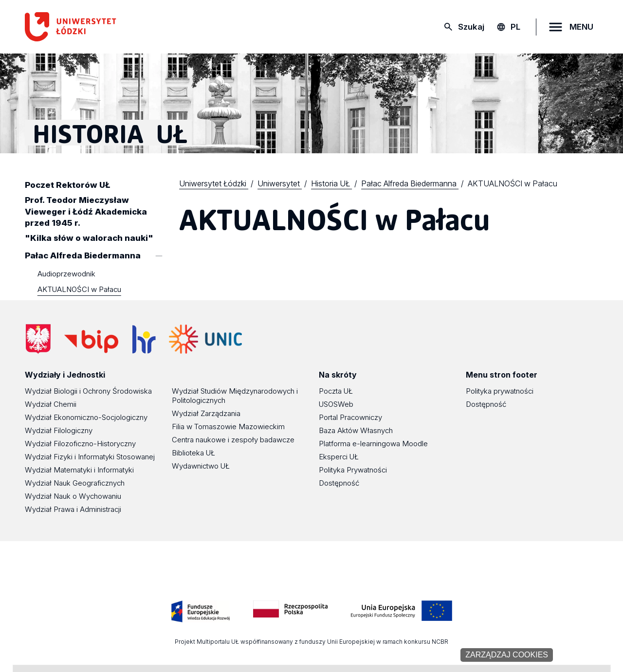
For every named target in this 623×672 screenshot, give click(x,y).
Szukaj (471, 27)
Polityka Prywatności (353, 470)
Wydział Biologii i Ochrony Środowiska (88, 391)
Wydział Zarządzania (206, 413)
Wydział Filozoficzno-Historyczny (80, 444)
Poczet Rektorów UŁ (67, 185)
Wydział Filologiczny (59, 430)
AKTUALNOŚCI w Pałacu (79, 289)
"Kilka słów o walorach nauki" (89, 238)
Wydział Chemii (51, 404)
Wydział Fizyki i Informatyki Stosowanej (90, 457)
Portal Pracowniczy (350, 417)
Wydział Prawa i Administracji (73, 509)
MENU (581, 27)
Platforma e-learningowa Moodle (373, 444)
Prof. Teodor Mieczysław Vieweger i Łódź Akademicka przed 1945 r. (86, 212)
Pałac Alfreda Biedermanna (83, 256)
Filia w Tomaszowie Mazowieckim (228, 427)
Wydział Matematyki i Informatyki (79, 470)
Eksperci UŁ (339, 457)
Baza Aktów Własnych (356, 430)
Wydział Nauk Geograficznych (75, 483)
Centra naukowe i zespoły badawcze (233, 440)
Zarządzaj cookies (507, 655)
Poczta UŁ (336, 391)
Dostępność (339, 483)
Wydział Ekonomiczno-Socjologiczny (86, 417)
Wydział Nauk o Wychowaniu (73, 496)
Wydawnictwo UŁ (201, 466)
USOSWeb (336, 404)
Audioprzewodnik (66, 274)
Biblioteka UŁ (193, 453)
